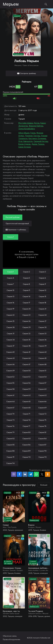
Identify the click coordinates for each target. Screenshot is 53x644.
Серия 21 (42, 309)
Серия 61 (10, 395)
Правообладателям (11, 639)
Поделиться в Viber (14, 474)
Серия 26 (26, 321)
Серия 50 (26, 371)
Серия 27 (42, 321)
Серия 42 (42, 352)
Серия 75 (42, 420)
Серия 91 (10, 457)
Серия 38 (26, 346)
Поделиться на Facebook (19, 474)
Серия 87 (42, 445)
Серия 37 (11, 346)
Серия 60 (42, 389)
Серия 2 (26, 272)
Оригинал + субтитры (16, 230)
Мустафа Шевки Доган (29, 123)
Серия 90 (42, 451)
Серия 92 (26, 457)
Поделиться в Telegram (31, 474)
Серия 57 (42, 383)
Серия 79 (10, 432)
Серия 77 (26, 426)
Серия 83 (26, 439)
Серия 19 (10, 309)
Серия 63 (42, 395)
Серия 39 (42, 346)
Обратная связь (10, 636)
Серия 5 (26, 278)
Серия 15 (42, 296)
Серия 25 (10, 321)
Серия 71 (26, 414)
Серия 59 (26, 389)
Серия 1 (10, 272)
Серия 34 (11, 340)
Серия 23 (26, 315)
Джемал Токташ (33, 136)
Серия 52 (10, 377)
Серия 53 (26, 377)
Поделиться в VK (25, 474)
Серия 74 (26, 420)
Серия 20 (26, 309)
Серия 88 (10, 451)
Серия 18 (42, 303)
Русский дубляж (13, 217)
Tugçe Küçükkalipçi (27, 129)
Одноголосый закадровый (17, 223)
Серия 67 (10, 408)
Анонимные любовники (39, 568)
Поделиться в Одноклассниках (48, 474)
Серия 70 (10, 414)
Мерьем (11, 4)
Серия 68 (26, 408)
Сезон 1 (11, 237)
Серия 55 (10, 383)
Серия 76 (10, 426)
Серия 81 (42, 432)
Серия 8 (26, 284)
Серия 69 (42, 408)
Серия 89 (26, 451)
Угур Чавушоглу (26, 141)
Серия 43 (11, 358)
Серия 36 (42, 340)
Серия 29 (26, 327)
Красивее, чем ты (11, 611)
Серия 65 (26, 401)
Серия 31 (11, 334)
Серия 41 (26, 352)
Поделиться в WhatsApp (36, 474)
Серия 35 (26, 340)
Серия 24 (42, 315)
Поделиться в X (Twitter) (42, 474)
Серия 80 (26, 432)
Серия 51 (42, 371)
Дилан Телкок (38, 144)
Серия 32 (26, 334)
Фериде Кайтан (36, 126)
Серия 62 (26, 395)
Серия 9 (42, 284)
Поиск (46, 4)
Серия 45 (42, 358)
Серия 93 (42, 457)
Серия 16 (10, 303)
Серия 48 (42, 364)
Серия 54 (42, 377)
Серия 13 (11, 296)
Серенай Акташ (41, 141)
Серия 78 (42, 426)
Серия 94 (10, 463)
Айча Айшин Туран (27, 133)
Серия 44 (26, 358)
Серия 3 (42, 272)
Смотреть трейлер (28, 73)
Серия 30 (42, 327)
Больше (44, 485)
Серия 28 (11, 327)
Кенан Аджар (24, 144)
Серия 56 (26, 383)
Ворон (31, 525)
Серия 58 (11, 389)
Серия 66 (42, 401)
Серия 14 (26, 296)
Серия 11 (26, 290)
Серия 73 (11, 420)
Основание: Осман (12, 568)
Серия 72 (42, 414)
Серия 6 (42, 278)
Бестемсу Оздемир (37, 138)
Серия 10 (10, 290)
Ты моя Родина (36, 611)
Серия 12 (42, 290)
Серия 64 (10, 401)
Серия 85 (11, 445)
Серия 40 (10, 352)
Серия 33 (42, 334)
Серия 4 (10, 278)
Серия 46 (10, 364)
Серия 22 (10, 315)
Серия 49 (10, 371)
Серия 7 (10, 284)
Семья (6, 525)
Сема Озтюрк (25, 147)
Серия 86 (26, 445)
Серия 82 (11, 439)
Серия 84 (42, 439)
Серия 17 (26, 303)
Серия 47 (26, 364)
